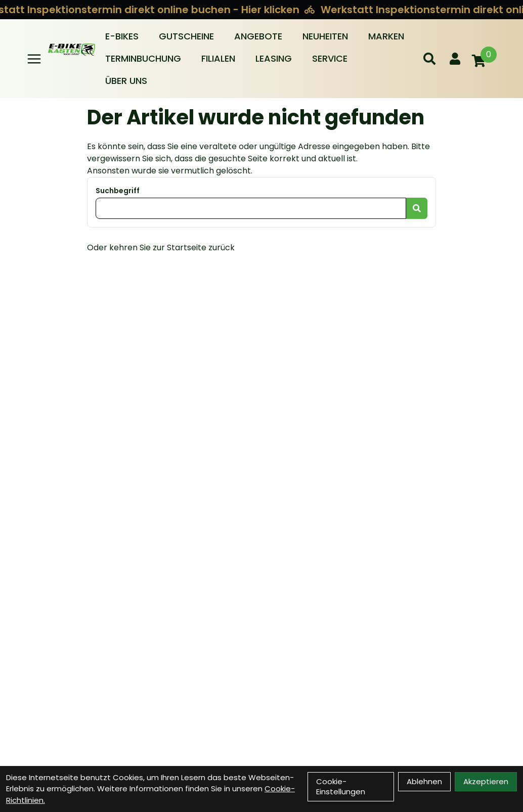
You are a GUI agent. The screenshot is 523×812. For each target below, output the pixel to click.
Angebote (258, 36)
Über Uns (126, 81)
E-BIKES (122, 36)
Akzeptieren (486, 781)
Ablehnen (424, 781)
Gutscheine (186, 36)
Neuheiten (325, 36)
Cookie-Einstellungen (341, 786)
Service (330, 58)
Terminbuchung (143, 58)
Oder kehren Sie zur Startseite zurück (161, 247)
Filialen (218, 58)
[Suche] (429, 59)
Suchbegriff (118, 191)
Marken (386, 36)
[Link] (34, 59)
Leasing (274, 58)
